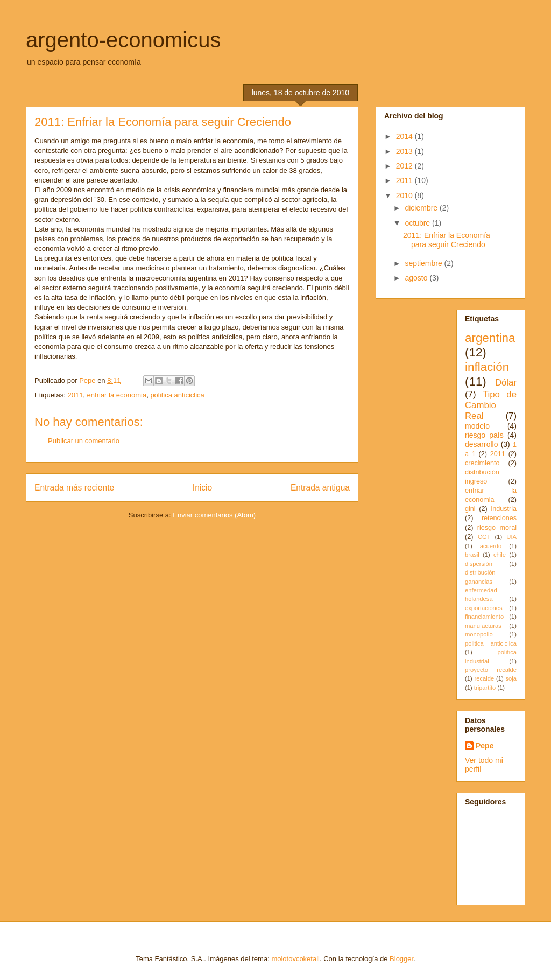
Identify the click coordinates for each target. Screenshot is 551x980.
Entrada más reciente (74, 488)
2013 (405, 151)
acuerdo (491, 546)
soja (511, 678)
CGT (484, 537)
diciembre (422, 208)
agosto (417, 278)
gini (470, 509)
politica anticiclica (177, 395)
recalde (484, 678)
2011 (75, 395)
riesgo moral (497, 528)
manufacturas (483, 626)
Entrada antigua (320, 488)
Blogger (401, 959)
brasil (472, 555)
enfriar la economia (117, 395)
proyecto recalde (491, 670)
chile (500, 555)
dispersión (479, 564)
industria (504, 509)
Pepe (485, 746)
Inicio (202, 488)
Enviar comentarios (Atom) (214, 515)
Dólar (506, 383)
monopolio (479, 634)
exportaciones (484, 608)
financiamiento (484, 617)
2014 (405, 136)
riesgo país (484, 435)
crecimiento (482, 463)
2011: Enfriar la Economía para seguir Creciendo (447, 240)
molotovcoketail (295, 959)
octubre (418, 223)
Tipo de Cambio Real (491, 405)
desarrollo (481, 444)
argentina (490, 338)
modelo (477, 426)
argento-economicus (123, 40)
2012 (405, 166)
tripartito (485, 688)
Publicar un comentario (84, 441)
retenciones (499, 518)
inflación (487, 367)
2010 (405, 195)
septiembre (424, 263)
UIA (511, 537)
